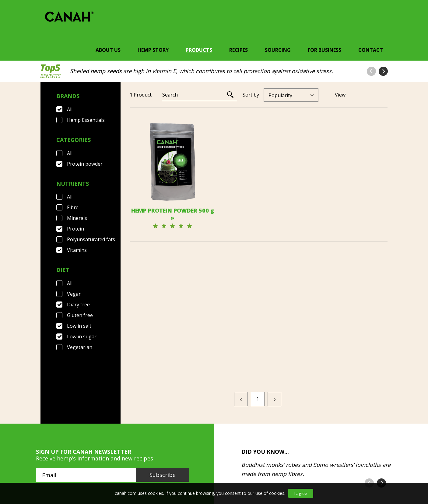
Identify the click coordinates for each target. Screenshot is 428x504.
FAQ (75, 462)
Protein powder (85, 164)
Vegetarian (80, 347)
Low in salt (79, 326)
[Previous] (241, 339)
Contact (371, 50)
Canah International (212, 462)
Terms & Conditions (116, 462)
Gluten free (80, 315)
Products (199, 50)
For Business (325, 50)
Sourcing (278, 50)
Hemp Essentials (86, 120)
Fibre (73, 207)
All (70, 109)
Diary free (78, 305)
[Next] (274, 339)
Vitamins (77, 250)
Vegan (74, 294)
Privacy (162, 462)
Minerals (77, 218)
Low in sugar (82, 337)
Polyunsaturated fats (91, 239)
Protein (75, 229)
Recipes (239, 50)
